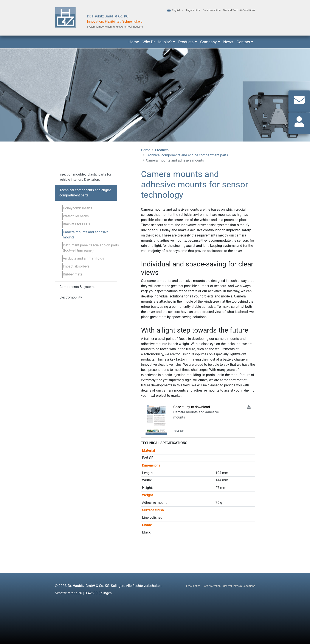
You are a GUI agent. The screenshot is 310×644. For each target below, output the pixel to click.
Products (186, 42)
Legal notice (193, 10)
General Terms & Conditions (239, 10)
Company (208, 42)
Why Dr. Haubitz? (157, 42)
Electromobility (71, 297)
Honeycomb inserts (77, 208)
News (228, 42)
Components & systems (77, 287)
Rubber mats (73, 274)
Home (134, 42)
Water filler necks (76, 216)
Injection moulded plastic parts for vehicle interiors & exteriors (85, 177)
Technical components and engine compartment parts (187, 155)
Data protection (212, 10)
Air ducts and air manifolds (83, 258)
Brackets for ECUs (76, 224)
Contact (243, 42)
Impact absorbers (76, 266)
